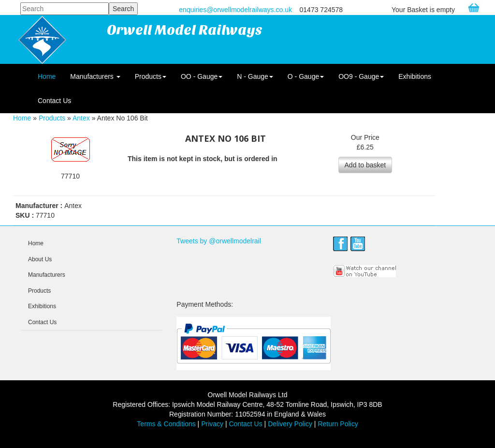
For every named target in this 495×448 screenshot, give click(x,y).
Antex (81, 118)
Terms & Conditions (166, 424)
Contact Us (54, 101)
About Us (40, 259)
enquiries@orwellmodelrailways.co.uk (235, 10)
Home (47, 76)
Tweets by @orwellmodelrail (219, 241)
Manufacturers (95, 76)
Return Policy (338, 424)
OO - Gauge (202, 76)
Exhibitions (415, 76)
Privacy (212, 424)
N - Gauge (255, 76)
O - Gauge (306, 76)
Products (151, 76)
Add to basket (365, 165)
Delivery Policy (290, 424)
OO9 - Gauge (361, 76)
